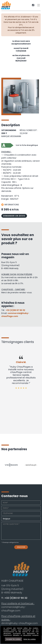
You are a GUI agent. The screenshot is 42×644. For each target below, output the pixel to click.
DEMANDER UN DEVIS (14, 216)
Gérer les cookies (30, 639)
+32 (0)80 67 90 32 (15, 310)
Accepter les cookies (13, 639)
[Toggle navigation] (39, 5)
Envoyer (21, 549)
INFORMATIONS (10, 205)
